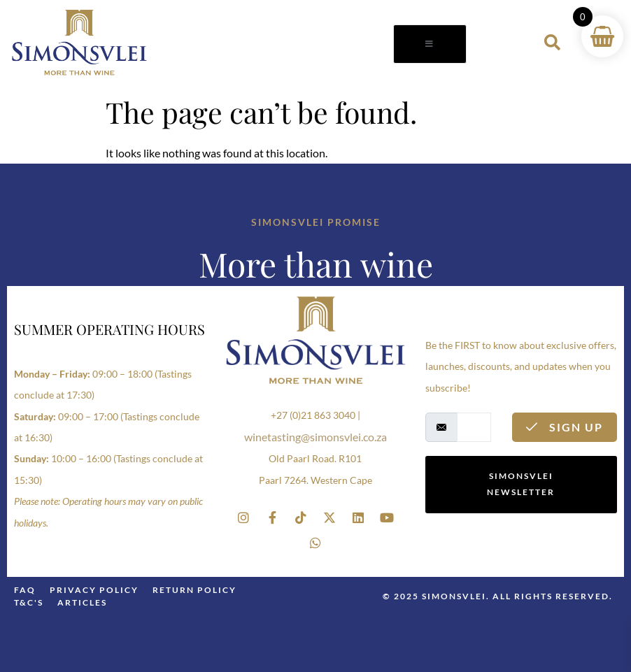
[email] (474, 427)
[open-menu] (430, 44)
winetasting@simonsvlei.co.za (315, 437)
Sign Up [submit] (565, 427)
